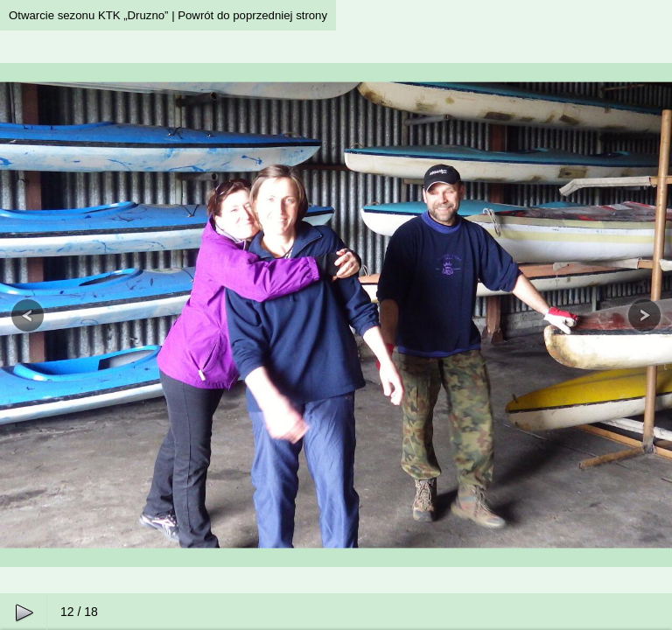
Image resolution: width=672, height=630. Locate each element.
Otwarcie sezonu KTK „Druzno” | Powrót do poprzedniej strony (168, 15)
